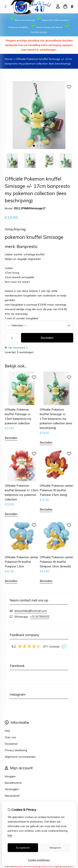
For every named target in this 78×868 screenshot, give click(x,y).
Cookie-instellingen (39, 860)
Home (9, 59)
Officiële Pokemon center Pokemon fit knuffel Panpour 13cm (22, 562)
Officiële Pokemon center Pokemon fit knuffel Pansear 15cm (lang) (56, 490)
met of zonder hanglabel (22, 318)
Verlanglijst (12, 789)
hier (10, 835)
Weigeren (55, 848)
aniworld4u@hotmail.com (31, 611)
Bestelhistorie (13, 783)
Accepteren (23, 848)
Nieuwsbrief (12, 796)
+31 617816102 (40, 616)
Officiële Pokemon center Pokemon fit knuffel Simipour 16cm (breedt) (56, 562)
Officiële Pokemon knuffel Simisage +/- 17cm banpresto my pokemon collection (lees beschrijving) (56, 419)
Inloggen (10, 776)
